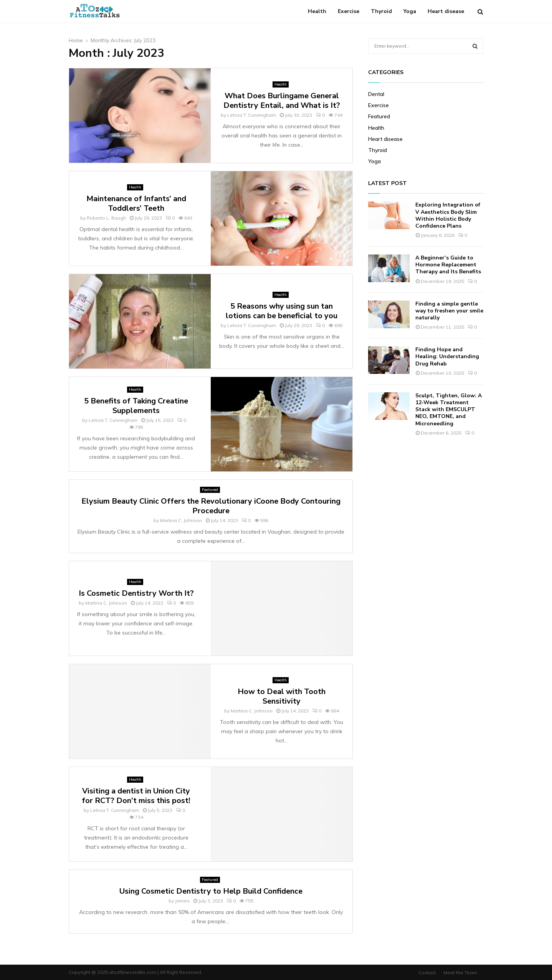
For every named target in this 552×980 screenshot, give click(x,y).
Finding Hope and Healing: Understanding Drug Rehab (447, 356)
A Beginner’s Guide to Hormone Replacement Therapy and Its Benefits (448, 265)
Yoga (410, 11)
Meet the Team (460, 973)
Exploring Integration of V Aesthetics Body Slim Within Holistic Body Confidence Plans (448, 215)
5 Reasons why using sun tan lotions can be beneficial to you (282, 311)
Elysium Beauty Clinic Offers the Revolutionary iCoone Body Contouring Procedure (211, 506)
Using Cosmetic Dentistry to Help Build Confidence (211, 891)
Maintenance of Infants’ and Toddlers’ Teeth (136, 203)
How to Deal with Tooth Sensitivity (282, 696)
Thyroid (381, 11)
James (182, 901)
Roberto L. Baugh (106, 218)
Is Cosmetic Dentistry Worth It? (136, 593)
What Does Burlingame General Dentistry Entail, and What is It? (282, 101)
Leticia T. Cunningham (252, 115)
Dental (376, 94)
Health (317, 11)
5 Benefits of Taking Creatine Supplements (136, 406)
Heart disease (446, 11)
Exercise (349, 11)
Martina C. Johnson (181, 520)
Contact (427, 973)
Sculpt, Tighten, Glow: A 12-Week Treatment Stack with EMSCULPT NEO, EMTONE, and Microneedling (449, 410)
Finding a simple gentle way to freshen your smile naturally (449, 311)
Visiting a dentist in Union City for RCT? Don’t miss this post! (136, 796)
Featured (210, 490)
